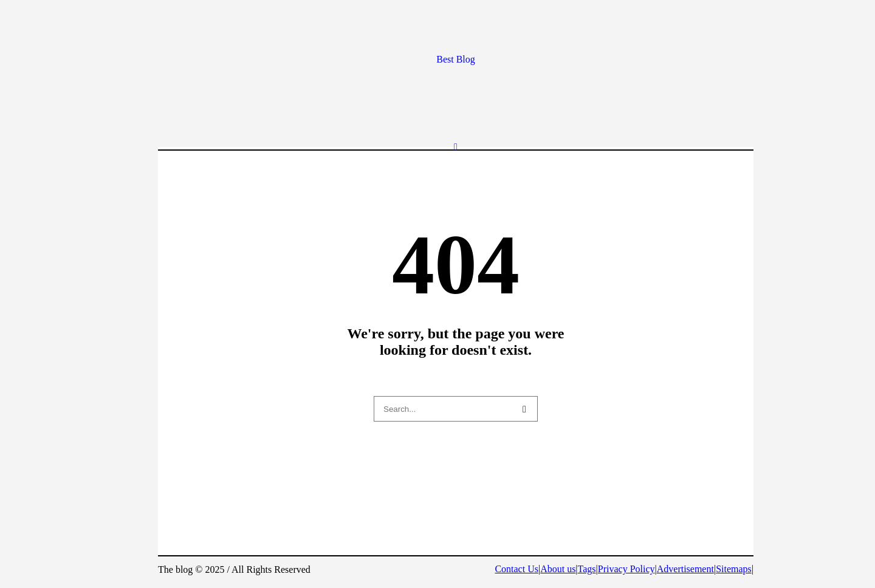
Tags (587, 569)
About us (558, 569)
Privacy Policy (626, 569)
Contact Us (516, 569)
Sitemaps (734, 569)
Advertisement (685, 569)
